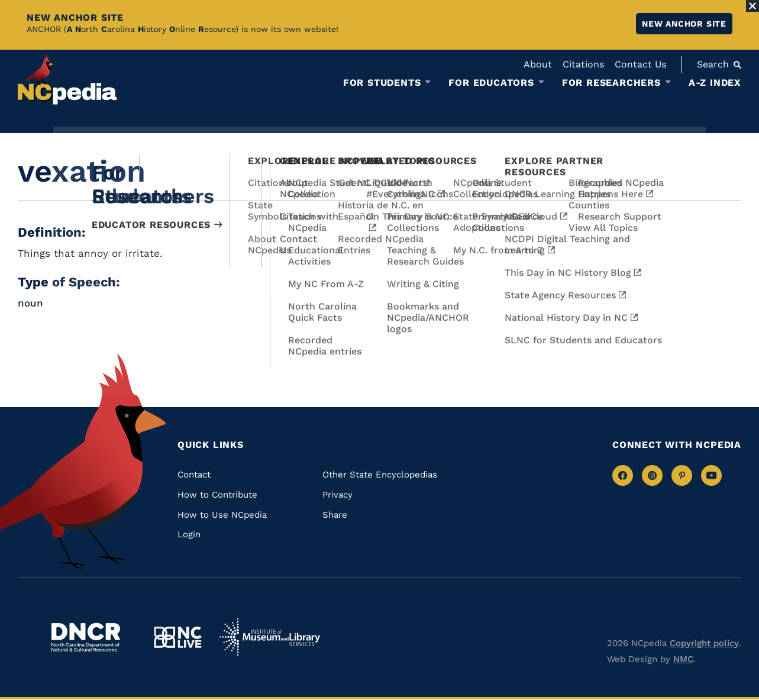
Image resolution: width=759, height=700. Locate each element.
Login (189, 534)
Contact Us (640, 64)
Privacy (337, 495)
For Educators (491, 83)
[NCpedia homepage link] (67, 80)
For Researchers (611, 83)
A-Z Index (715, 83)
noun (30, 303)
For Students (382, 83)
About (538, 64)
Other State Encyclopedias (380, 475)
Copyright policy (704, 643)
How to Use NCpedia (222, 515)
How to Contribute (217, 495)
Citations (583, 64)
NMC (683, 659)
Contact (194, 475)
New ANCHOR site (684, 24)
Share (335, 515)
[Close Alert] (752, 6)
